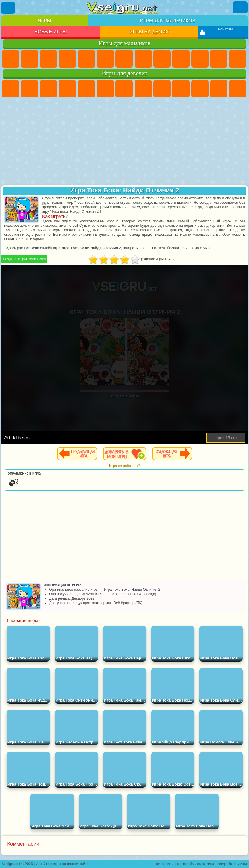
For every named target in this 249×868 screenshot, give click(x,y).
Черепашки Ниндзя (162, 59)
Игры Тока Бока (32, 259)
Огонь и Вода (48, 89)
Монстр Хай (105, 89)
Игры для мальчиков (168, 21)
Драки (238, 59)
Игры (44, 21)
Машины (143, 59)
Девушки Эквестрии (30, 89)
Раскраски (143, 89)
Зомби (86, 59)
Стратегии (48, 59)
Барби (67, 89)
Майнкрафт (124, 59)
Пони (10, 89)
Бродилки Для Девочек (124, 89)
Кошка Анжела (162, 89)
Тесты (86, 89)
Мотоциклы (181, 59)
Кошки (200, 89)
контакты (165, 864)
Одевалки (219, 89)
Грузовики (219, 59)
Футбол (30, 59)
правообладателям (195, 864)
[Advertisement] (124, 142)
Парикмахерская (238, 89)
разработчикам (232, 864)
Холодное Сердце (181, 89)
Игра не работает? (124, 466)
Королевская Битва (105, 59)
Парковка (10, 59)
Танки (67, 59)
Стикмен (200, 59)
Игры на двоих (149, 32)
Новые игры (51, 32)
